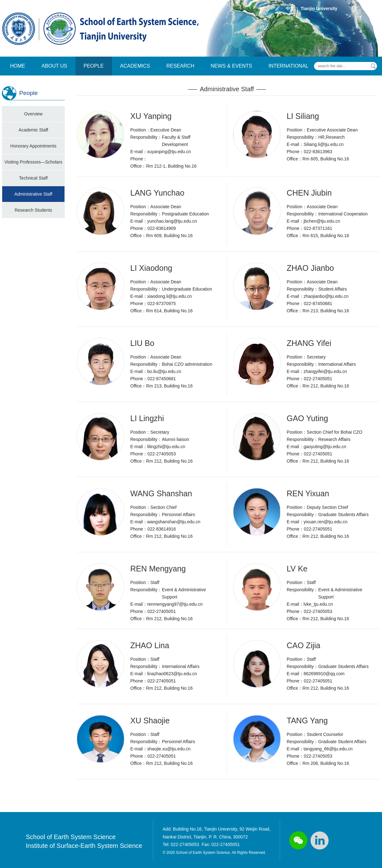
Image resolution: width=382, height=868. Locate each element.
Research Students (33, 210)
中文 (290, 8)
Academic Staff (33, 130)
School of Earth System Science (71, 837)
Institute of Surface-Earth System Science (84, 846)
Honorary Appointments (33, 146)
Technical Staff (34, 178)
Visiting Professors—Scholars (33, 162)
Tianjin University (319, 8)
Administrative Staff (33, 194)
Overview (33, 114)
